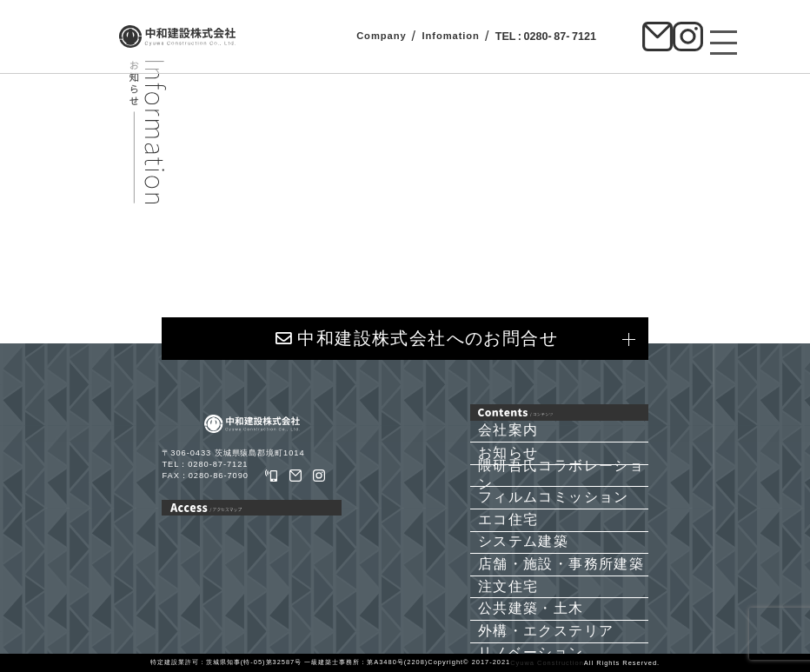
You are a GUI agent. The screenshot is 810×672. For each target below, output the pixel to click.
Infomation (450, 36)
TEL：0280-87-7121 (205, 464)
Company (381, 36)
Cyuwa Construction (547, 663)
